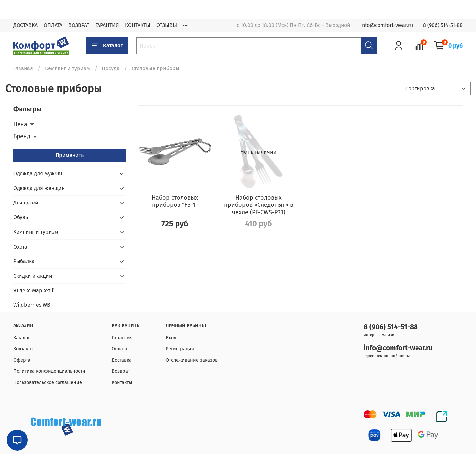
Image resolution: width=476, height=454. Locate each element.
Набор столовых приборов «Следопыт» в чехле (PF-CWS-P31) (259, 205)
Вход (171, 338)
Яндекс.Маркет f (33, 290)
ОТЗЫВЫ (167, 25)
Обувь (21, 217)
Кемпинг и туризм (67, 68)
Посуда (111, 68)
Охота (20, 247)
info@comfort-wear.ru (387, 25)
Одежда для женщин (39, 188)
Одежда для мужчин (39, 174)
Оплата (119, 349)
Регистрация (180, 349)
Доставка (122, 360)
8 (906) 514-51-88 (443, 25)
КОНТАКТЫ (138, 25)
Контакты (23, 349)
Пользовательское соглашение (48, 382)
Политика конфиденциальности (49, 371)
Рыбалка (24, 261)
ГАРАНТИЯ (107, 25)
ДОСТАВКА (25, 25)
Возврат (121, 371)
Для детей (26, 203)
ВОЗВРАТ (79, 25)
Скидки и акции (33, 276)
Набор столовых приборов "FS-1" (175, 201)
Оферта (22, 360)
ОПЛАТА (53, 25)
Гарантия (122, 338)
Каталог (107, 46)
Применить (70, 155)
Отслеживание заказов (192, 360)
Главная (23, 68)
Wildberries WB (32, 305)
